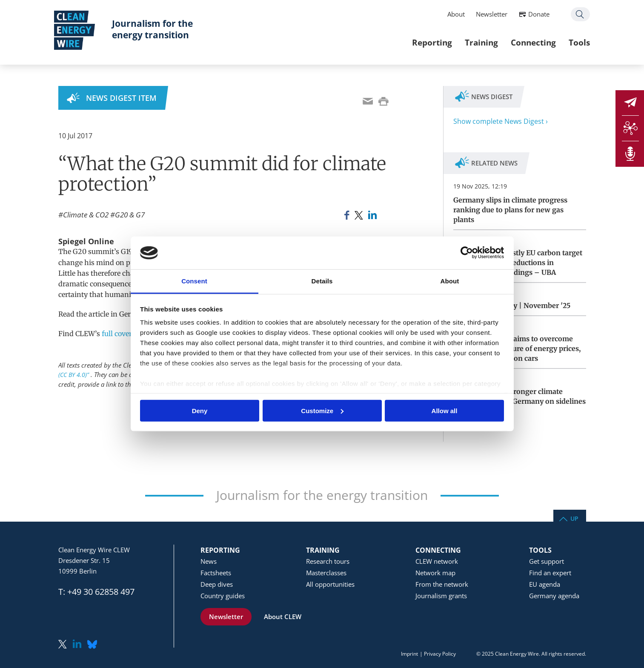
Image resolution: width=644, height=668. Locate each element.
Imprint (409, 654)
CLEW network (437, 561)
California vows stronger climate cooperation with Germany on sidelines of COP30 (519, 401)
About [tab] (450, 281)
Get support (547, 561)
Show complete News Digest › (501, 121)
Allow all (445, 410)
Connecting (530, 42)
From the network (442, 584)
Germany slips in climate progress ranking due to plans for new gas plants (510, 210)
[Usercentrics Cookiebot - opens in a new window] (467, 253)
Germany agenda (554, 596)
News (209, 561)
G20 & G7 (130, 215)
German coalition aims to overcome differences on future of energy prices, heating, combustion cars (517, 348)
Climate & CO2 (86, 215)
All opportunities (330, 584)
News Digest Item (121, 98)
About (452, 14)
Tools (575, 42)
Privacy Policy (440, 654)
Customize (322, 410)
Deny (200, 410)
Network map (435, 573)
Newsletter (488, 14)
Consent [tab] (194, 281)
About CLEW (283, 617)
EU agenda (545, 584)
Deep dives (217, 584)
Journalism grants (441, 596)
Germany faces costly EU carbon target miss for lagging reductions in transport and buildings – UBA (518, 263)
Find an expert (550, 573)
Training (478, 42)
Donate (535, 14)
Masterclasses (326, 573)
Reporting (428, 42)
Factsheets (216, 573)
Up (574, 518)
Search (577, 14)
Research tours (328, 561)
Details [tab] (322, 281)
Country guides (223, 596)
